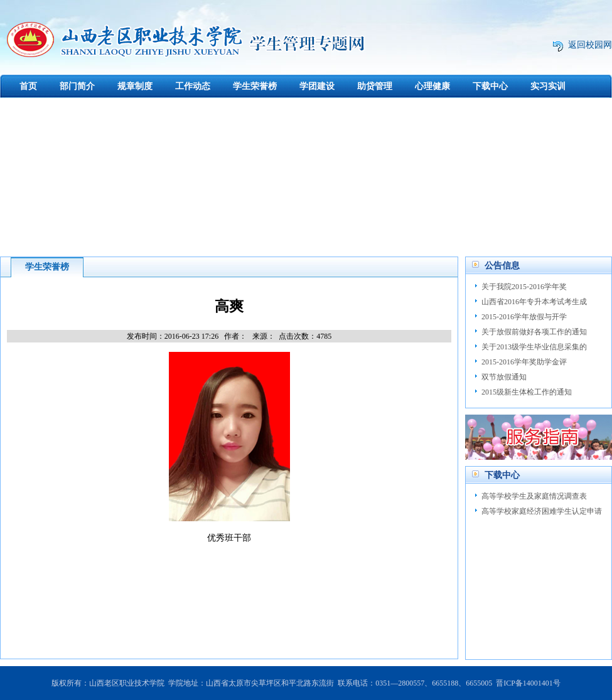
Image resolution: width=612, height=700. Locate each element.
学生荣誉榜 (255, 86)
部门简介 (77, 86)
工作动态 (193, 86)
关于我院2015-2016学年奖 (524, 287)
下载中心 (490, 86)
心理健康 (432, 86)
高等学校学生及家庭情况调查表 (534, 496)
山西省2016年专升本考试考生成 (534, 302)
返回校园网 (590, 45)
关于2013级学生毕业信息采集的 (534, 347)
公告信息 (502, 266)
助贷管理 (375, 86)
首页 (28, 86)
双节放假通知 (504, 377)
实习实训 (548, 86)
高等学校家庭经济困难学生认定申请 (542, 511)
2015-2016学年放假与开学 (524, 317)
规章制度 (135, 86)
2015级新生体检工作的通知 (527, 392)
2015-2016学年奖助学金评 (524, 362)
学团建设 (317, 86)
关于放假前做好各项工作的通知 (534, 332)
